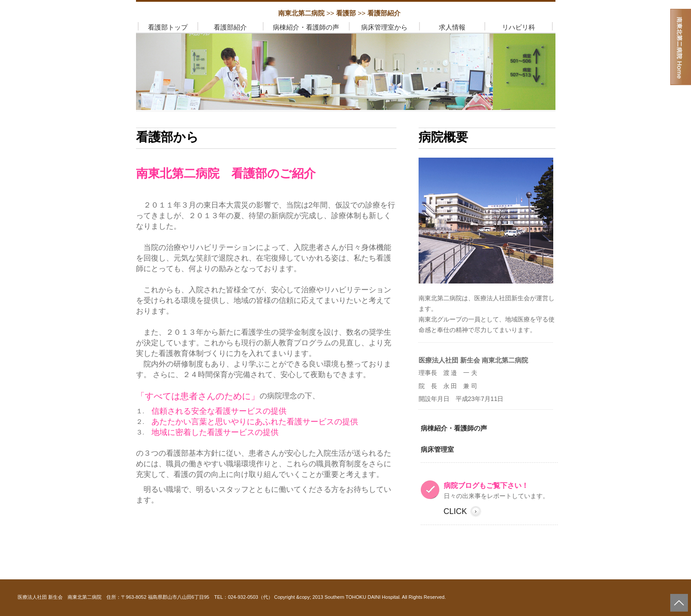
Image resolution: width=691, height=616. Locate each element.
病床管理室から (384, 27)
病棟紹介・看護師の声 (306, 27)
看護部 (347, 13)
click (455, 511)
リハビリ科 (519, 27)
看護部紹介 (230, 27)
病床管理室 (437, 449)
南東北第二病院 (302, 13)
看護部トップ (168, 27)
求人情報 (452, 27)
